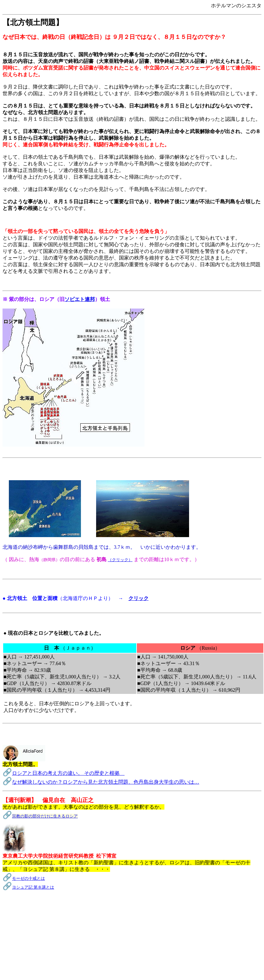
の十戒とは (35, 878)
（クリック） (120, 560)
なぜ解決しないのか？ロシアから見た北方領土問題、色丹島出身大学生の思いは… (106, 782)
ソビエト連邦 (80, 299)
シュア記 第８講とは (35, 887)
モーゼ (18, 878)
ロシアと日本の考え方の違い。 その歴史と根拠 (68, 773)
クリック (138, 598)
